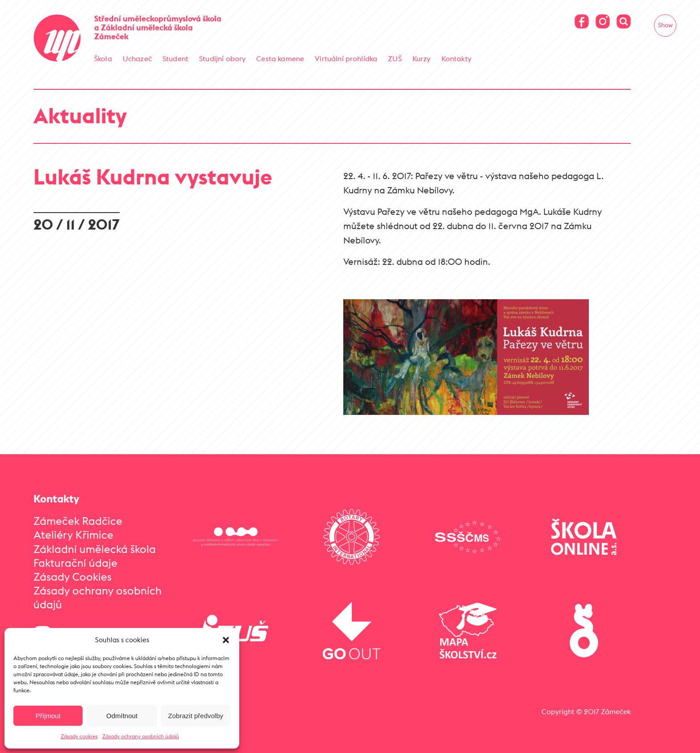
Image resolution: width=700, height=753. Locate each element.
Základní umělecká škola (95, 548)
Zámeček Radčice (78, 520)
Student (175, 59)
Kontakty (456, 59)
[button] (226, 640)
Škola (103, 59)
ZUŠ (395, 59)
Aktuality (80, 115)
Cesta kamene (280, 59)
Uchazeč (137, 59)
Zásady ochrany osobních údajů (141, 736)
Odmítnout (122, 716)
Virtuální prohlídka (346, 59)
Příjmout (48, 716)
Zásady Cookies (73, 576)
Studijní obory (222, 59)
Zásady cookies (79, 736)
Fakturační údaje (75, 562)
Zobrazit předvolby (196, 716)
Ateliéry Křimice (73, 534)
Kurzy (422, 59)
